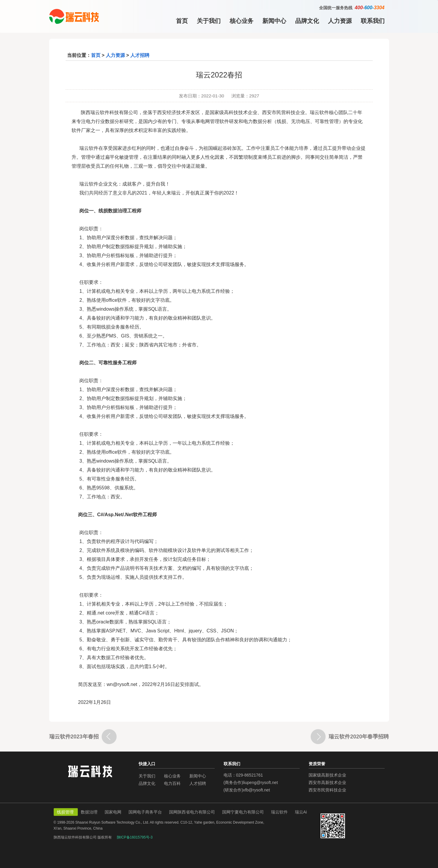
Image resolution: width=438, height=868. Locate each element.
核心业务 (242, 21)
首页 (182, 21)
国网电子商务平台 (146, 812)
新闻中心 (274, 21)
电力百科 (172, 783)
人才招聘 (140, 55)
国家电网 (114, 812)
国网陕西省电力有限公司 (193, 812)
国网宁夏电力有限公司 (244, 812)
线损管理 (66, 812)
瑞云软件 (280, 812)
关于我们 (209, 21)
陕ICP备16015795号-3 (135, 837)
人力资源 (340, 21)
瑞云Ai (301, 812)
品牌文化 (307, 21)
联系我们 (373, 21)
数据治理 (90, 812)
